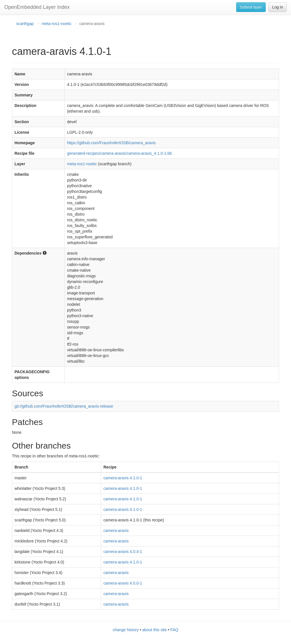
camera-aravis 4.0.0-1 (123, 583)
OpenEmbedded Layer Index (37, 7)
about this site (154, 630)
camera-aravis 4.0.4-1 (123, 552)
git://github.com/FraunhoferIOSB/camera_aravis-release (64, 406)
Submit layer (251, 7)
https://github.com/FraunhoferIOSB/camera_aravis (111, 143)
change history (126, 630)
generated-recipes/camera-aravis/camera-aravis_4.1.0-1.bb (119, 153)
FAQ (174, 630)
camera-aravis (116, 531)
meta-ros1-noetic (56, 24)
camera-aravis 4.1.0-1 (123, 478)
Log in (278, 7)
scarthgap (25, 24)
